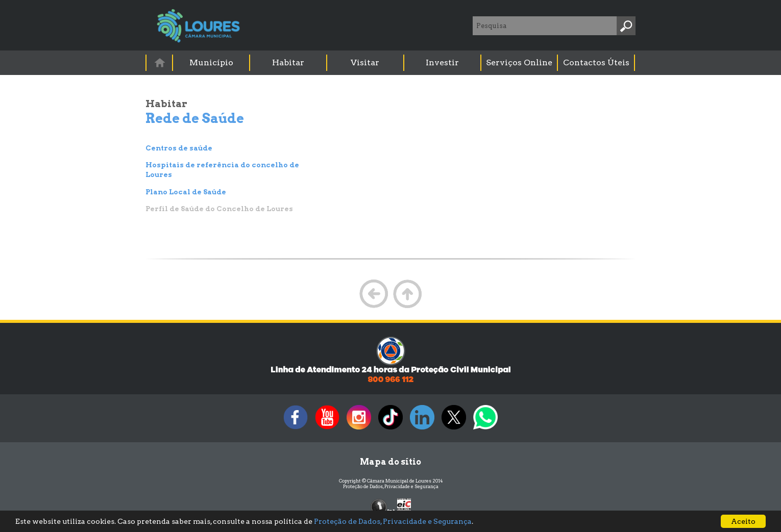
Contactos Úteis (596, 62)
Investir (442, 62)
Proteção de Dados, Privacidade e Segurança (391, 486)
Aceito (743, 521)
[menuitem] (160, 62)
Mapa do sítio (390, 462)
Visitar (365, 62)
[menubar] (391, 63)
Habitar (288, 62)
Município (211, 62)
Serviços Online (519, 62)
